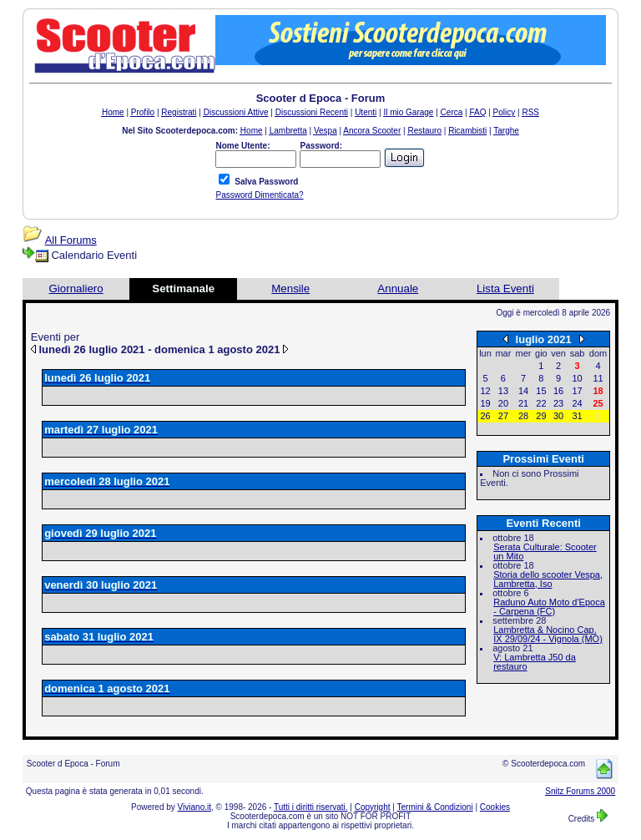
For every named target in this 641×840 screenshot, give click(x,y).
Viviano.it (194, 807)
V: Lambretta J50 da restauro (535, 662)
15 (541, 391)
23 (558, 403)
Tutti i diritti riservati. (311, 807)
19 (485, 403)
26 (485, 416)
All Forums (71, 240)
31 (577, 416)
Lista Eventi (505, 288)
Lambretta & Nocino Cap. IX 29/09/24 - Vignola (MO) (548, 634)
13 (503, 391)
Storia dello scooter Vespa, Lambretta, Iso (548, 579)
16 (558, 391)
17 (577, 391)
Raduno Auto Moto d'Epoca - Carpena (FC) (549, 607)
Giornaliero (76, 288)
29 (541, 416)
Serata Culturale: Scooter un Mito (545, 552)
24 (577, 403)
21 (523, 403)
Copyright (373, 807)
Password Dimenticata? (259, 195)
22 (541, 403)
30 (558, 416)
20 (503, 403)
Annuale (398, 288)
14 (523, 391)
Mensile (290, 288)
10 (577, 378)
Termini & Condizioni (435, 807)
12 (485, 391)
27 (503, 416)
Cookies (495, 807)
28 (523, 416)
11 (598, 378)
